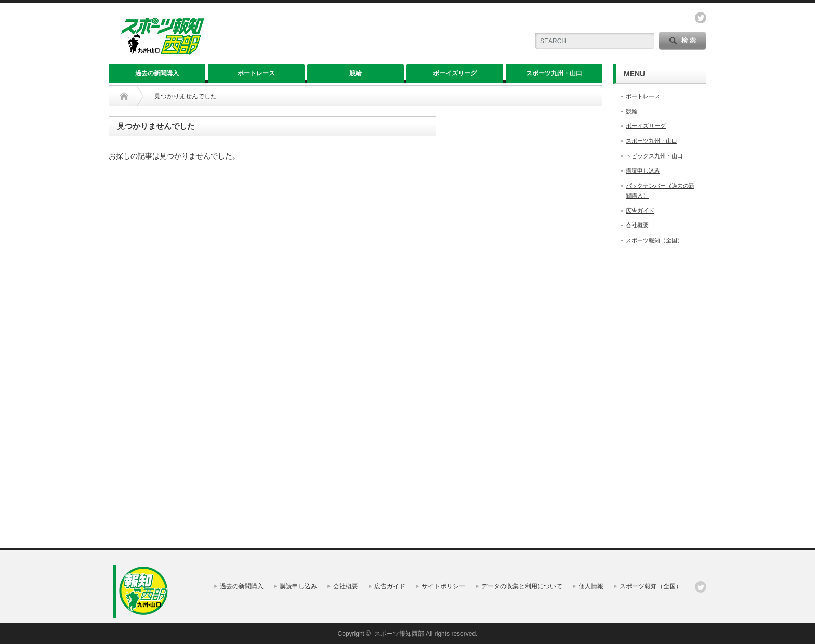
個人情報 (591, 586)
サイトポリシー (443, 586)
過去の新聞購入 (157, 73)
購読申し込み (643, 170)
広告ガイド (640, 211)
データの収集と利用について (522, 586)
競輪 (356, 73)
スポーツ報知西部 (399, 634)
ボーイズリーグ (455, 73)
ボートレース (256, 73)
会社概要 (637, 225)
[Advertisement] (389, 36)
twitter (701, 18)
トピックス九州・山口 (654, 156)
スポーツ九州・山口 (554, 73)
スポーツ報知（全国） (654, 240)
